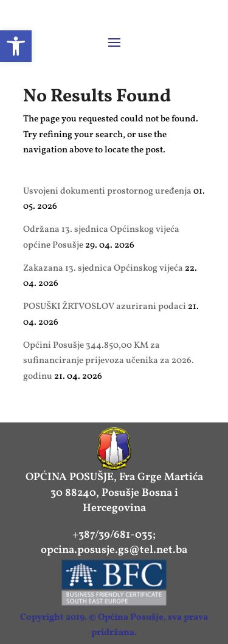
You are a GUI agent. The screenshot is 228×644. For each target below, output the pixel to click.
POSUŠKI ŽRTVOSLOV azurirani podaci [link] (105, 307)
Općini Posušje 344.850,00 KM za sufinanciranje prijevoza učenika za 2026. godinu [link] (109, 361)
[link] (16, 46)
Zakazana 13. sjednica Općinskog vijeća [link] (103, 269)
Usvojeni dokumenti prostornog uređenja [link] (107, 192)
